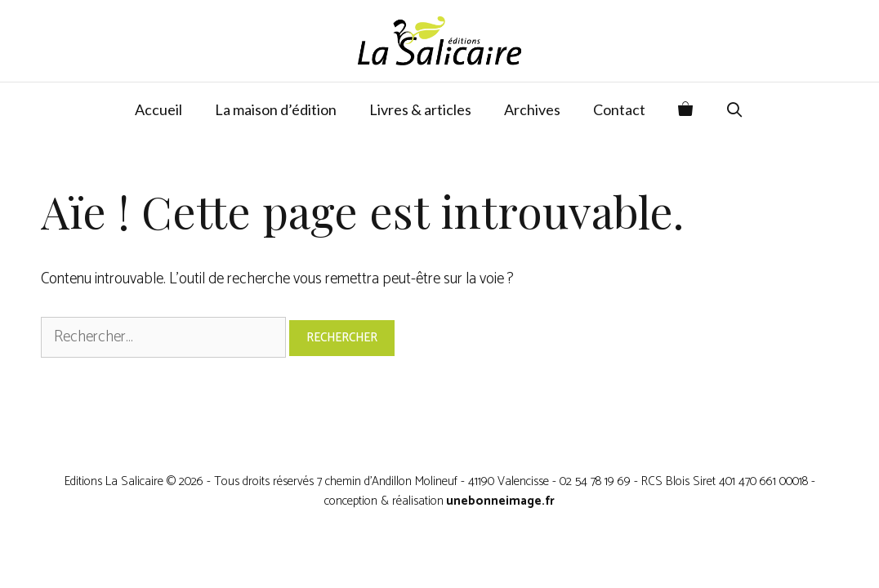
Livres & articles (420, 109)
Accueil (158, 109)
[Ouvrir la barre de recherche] (735, 110)
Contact (619, 109)
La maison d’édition (276, 109)
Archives (532, 109)
